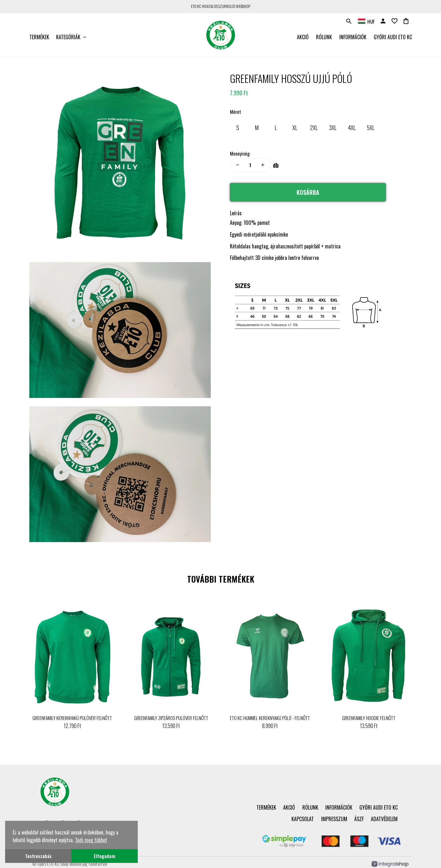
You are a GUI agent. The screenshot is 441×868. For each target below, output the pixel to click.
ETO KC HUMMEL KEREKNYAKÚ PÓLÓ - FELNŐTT (270, 718)
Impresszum (334, 819)
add (263, 165)
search (349, 21)
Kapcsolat (303, 819)
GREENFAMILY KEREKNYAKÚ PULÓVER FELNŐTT (72, 718)
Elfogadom (105, 856)
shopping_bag (406, 21)
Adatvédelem (384, 819)
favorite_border (394, 21)
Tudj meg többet (91, 840)
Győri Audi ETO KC (393, 37)
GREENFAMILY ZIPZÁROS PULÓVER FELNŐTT (171, 718)
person (383, 21)
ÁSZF (359, 819)
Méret (235, 112)
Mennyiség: (240, 153)
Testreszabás (38, 856)
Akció (303, 37)
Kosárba (308, 192)
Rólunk (324, 37)
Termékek (39, 37)
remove (238, 165)
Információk (353, 37)
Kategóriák (68, 37)
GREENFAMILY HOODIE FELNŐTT (369, 718)
